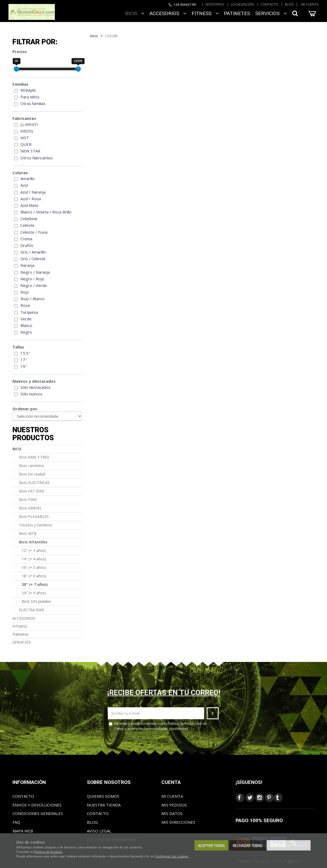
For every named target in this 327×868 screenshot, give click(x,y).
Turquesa (29, 312)
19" (24, 366)
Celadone (29, 219)
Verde (26, 319)
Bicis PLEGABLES (34, 516)
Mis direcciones (178, 822)
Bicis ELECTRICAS (34, 483)
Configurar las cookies (172, 856)
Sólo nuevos (31, 394)
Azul (24, 185)
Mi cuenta (310, 4)
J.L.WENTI (29, 124)
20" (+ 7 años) (35, 584)
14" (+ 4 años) (34, 559)
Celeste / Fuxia (34, 232)
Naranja (27, 265)
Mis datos (172, 813)
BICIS (135, 13)
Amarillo (28, 178)
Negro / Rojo (32, 279)
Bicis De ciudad (32, 474)
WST (25, 138)
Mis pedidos (174, 805)
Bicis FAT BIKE (32, 491)
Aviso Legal (99, 831)
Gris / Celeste (33, 259)
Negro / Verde (34, 285)
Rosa (25, 305)
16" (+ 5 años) (34, 567)
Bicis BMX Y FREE (34, 457)
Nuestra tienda (104, 805)
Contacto (269, 4)
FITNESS (205, 13)
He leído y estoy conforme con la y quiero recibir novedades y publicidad (158, 726)
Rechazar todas (248, 845)
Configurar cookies (289, 845)
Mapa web (23, 831)
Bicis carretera (31, 466)
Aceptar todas (211, 845)
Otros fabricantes (37, 158)
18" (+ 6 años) (34, 576)
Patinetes (237, 13)
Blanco (26, 325)
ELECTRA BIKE (32, 610)
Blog (289, 4)
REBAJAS (28, 90)
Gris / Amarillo (33, 252)
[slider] (16, 69)
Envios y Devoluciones (37, 805)
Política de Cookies (48, 852)
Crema (26, 239)
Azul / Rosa (31, 199)
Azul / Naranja (33, 192)
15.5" (25, 353)
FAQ (16, 822)
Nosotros (215, 4)
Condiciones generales (38, 813)
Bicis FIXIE (28, 500)
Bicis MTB (28, 533)
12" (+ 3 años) (34, 550)
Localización (242, 4)
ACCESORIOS (168, 13)
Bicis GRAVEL (30, 508)
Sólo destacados (36, 387)
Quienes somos (103, 796)
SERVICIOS (271, 13)
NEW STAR (30, 151)
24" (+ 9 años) (34, 593)
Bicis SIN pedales (36, 601)
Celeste (27, 225)
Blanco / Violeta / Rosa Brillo (46, 212)
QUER (26, 144)
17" (24, 360)
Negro (26, 332)
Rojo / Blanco (32, 299)
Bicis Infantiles (33, 542)
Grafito (27, 245)
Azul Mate (29, 205)
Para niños (30, 97)
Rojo (25, 292)
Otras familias (33, 103)
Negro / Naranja (35, 272)
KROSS (27, 131)
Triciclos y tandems (36, 525)
